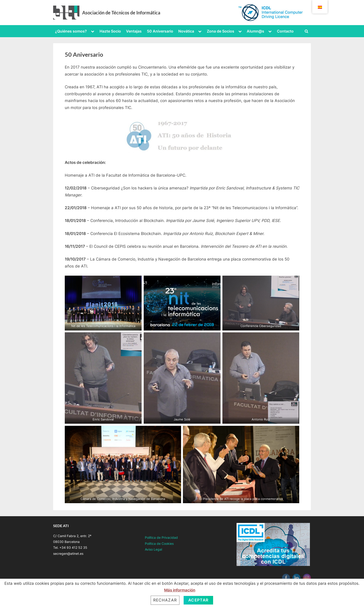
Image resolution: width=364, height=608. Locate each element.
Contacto (285, 31)
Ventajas (134, 31)
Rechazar (165, 600)
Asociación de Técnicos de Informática (121, 13)
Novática (186, 31)
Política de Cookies (159, 544)
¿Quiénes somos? (71, 31)
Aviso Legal (153, 549)
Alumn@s (255, 31)
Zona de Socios (221, 31)
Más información (180, 590)
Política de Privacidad (161, 537)
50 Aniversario (160, 31)
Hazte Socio (110, 31)
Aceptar (198, 600)
